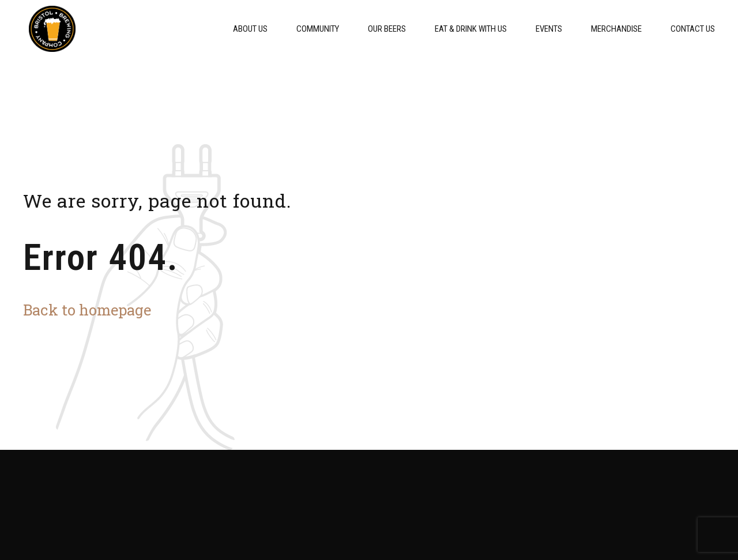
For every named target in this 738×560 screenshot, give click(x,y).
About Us (250, 29)
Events (549, 29)
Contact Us (693, 29)
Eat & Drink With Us (471, 29)
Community (318, 29)
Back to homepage (87, 310)
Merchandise (616, 29)
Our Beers (387, 29)
